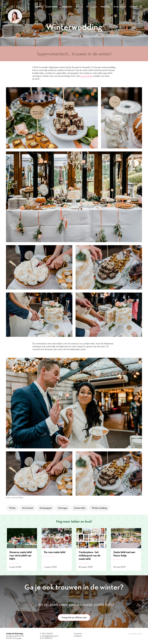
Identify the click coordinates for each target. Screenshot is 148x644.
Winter (12, 508)
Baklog (79, 7)
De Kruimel (28, 508)
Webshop (105, 7)
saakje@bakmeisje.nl (50, 636)
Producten (92, 7)
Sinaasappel (46, 508)
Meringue (63, 508)
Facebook (78, 634)
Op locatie (67, 7)
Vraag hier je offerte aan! (74, 617)
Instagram (78, 636)
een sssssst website (135, 634)
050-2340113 (47, 634)
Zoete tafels (52, 7)
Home (39, 7)
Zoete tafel (80, 508)
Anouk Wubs (86, 76)
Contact (134, 7)
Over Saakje (120, 7)
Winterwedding (99, 508)
